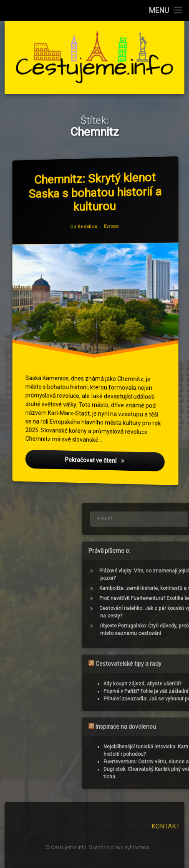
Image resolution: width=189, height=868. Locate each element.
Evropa (112, 226)
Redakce (88, 227)
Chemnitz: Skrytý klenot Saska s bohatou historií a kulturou (97, 191)
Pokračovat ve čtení (116, 465)
